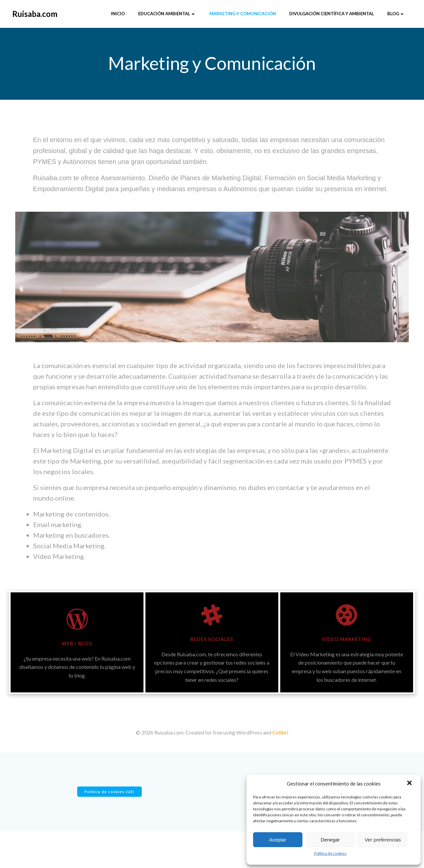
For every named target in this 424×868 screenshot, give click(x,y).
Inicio (117, 13)
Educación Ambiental (166, 13)
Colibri (280, 759)
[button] (410, 784)
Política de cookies (330, 853)
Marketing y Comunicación (242, 13)
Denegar (330, 840)
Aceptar (278, 840)
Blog (396, 13)
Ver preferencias (383, 840)
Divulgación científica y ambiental (331, 13)
